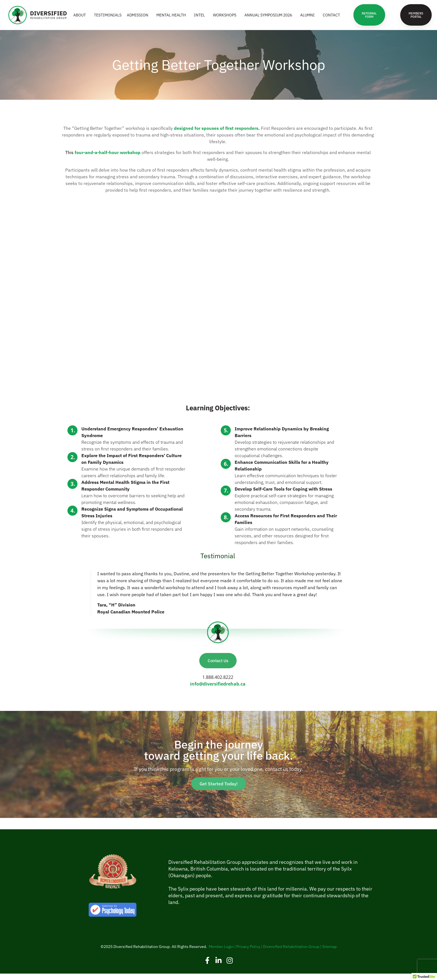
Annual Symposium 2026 (270, 18)
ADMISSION (139, 18)
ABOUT (81, 18)
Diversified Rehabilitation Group (291, 953)
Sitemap (329, 953)
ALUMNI (309, 18)
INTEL (201, 18)
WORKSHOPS (226, 18)
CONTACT (331, 18)
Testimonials (108, 18)
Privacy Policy (248, 953)
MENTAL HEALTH (173, 18)
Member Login (221, 953)
